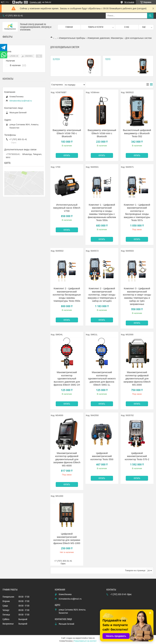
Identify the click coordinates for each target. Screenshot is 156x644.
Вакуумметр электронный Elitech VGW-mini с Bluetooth (102, 133)
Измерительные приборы (72, 38)
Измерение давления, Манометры (105, 38)
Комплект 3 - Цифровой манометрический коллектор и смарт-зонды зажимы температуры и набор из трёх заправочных (137, 296)
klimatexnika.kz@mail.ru (21, 101)
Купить (67, 156)
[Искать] (150, 16)
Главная (69, 27)
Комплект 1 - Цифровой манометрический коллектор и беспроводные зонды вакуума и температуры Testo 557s (137, 213)
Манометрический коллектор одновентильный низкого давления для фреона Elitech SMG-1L (102, 378)
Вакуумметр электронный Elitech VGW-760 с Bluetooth (67, 133)
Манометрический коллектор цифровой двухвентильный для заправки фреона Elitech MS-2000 (137, 378)
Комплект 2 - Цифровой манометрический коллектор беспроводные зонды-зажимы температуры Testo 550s (67, 295)
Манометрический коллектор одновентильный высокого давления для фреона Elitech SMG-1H (67, 378)
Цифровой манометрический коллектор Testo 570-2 (137, 456)
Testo (108, 59)
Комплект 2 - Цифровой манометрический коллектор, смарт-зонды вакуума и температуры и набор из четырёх (102, 295)
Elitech (56, 59)
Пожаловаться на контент (85, 641)
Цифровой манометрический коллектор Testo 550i (102, 456)
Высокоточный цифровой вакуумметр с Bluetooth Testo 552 (137, 133)
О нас (127, 27)
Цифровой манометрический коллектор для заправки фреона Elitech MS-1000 (67, 538)
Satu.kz (92, 638)
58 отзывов (129, 2)
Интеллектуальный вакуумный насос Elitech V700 (67, 208)
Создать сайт (35, 2)
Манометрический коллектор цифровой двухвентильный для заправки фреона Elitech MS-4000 (67, 459)
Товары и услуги (96, 27)
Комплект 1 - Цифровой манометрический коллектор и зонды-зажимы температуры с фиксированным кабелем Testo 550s (102, 213)
